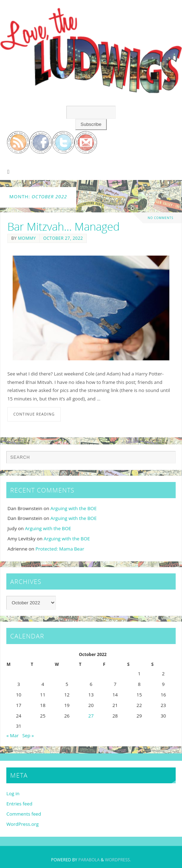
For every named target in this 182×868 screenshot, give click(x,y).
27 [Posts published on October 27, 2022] (91, 716)
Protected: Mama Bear (60, 549)
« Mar (12, 735)
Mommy (27, 238)
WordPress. (118, 860)
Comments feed (24, 814)
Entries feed (19, 804)
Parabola (89, 860)
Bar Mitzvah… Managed (63, 226)
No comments (160, 218)
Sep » (28, 735)
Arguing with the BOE (74, 508)
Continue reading (34, 414)
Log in (13, 793)
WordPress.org (22, 824)
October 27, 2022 (63, 238)
